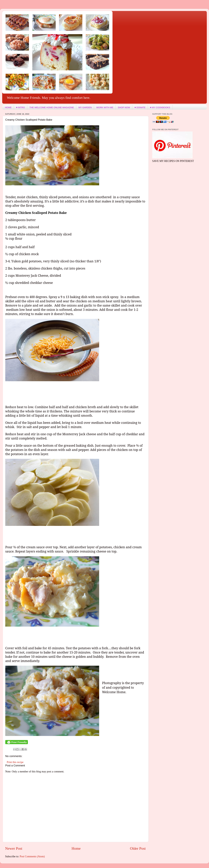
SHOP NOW (124, 107)
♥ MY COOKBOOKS (160, 107)
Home (76, 848)
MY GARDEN (85, 107)
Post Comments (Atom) (32, 856)
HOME (8, 107)
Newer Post (14, 848)
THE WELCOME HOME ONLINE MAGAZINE (52, 107)
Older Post (138, 848)
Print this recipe (15, 762)
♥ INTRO (21, 107)
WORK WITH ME (105, 107)
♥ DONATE (140, 107)
